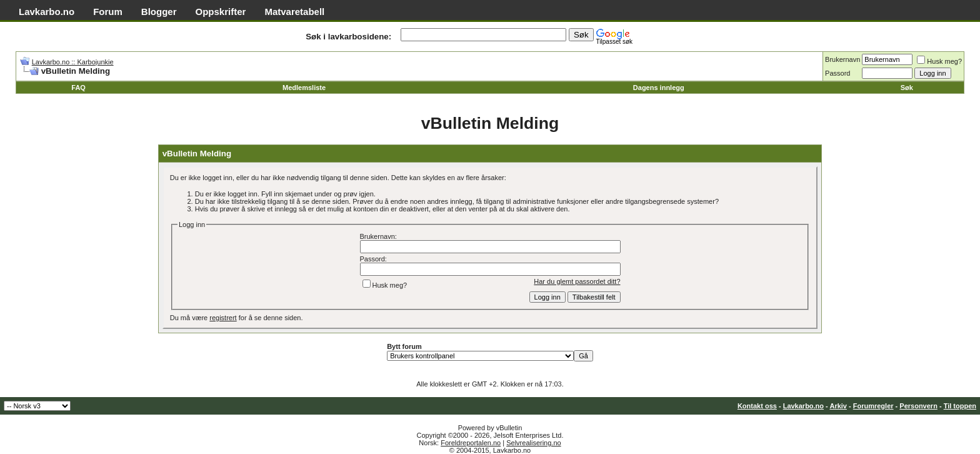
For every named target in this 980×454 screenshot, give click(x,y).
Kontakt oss (757, 406)
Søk (907, 88)
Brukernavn (842, 59)
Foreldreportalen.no (471, 443)
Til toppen (960, 406)
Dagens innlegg (659, 88)
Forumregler (873, 406)
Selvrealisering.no (533, 443)
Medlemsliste (304, 88)
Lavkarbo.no (47, 12)
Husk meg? (939, 61)
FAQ (78, 88)
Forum (108, 12)
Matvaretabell (294, 12)
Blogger (159, 12)
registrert (223, 318)
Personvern (918, 406)
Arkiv (838, 406)
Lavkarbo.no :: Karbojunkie (73, 62)
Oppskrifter (221, 12)
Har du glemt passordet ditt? (577, 281)
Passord (837, 73)
